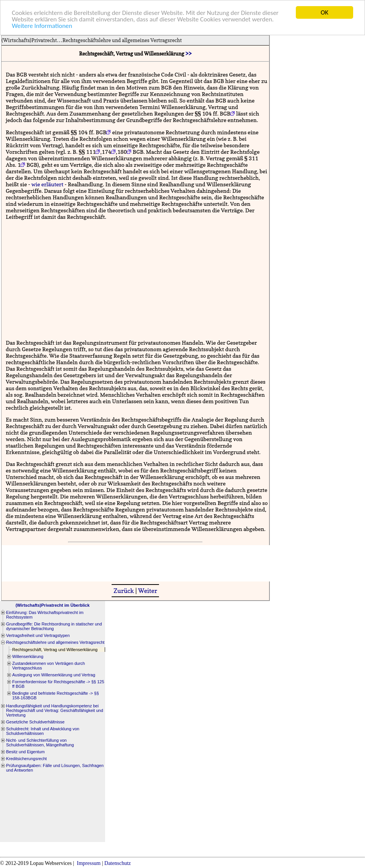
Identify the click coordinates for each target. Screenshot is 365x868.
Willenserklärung (28, 656)
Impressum (89, 863)
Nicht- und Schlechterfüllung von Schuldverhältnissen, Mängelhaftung (40, 743)
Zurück (124, 591)
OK (324, 12)
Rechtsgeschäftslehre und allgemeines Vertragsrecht (122, 40)
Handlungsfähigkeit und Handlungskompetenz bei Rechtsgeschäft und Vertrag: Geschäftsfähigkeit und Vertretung (55, 710)
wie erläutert (47, 184)
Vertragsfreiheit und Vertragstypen (38, 635)
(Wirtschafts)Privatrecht (29, 40)
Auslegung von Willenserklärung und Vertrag (54, 675)
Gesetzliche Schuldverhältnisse (35, 722)
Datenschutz (118, 863)
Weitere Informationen (42, 25)
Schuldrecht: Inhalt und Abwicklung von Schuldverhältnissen (43, 731)
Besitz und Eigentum (25, 752)
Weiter (148, 591)
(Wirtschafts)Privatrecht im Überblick (53, 605)
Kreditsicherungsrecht (26, 759)
